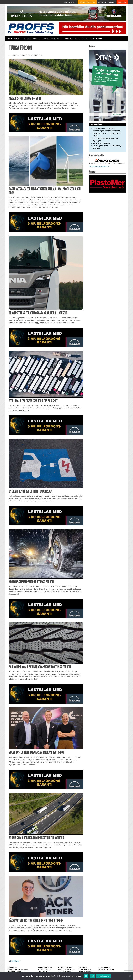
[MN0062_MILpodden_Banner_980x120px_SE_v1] (67, 13)
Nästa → (18, 961)
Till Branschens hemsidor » (99, 166)
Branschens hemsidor (52, 39)
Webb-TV (68, 39)
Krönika (18, 39)
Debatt (36, 39)
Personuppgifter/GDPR (107, 970)
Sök (84, 39)
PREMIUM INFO (96, 39)
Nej (92, 976)
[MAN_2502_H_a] (46, 123)
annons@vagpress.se (86, 972)
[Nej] (130, 976)
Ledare (27, 39)
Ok (86, 976)
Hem (10, 39)
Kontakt (112, 2)
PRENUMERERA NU (87, 2)
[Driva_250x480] (107, 85)
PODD (77, 39)
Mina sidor (102, 2)
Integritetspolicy (103, 976)
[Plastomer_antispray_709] (107, 184)
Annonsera (122, 2)
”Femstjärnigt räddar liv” (101, 143)
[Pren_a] (92, 28)
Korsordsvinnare (70, 2)
